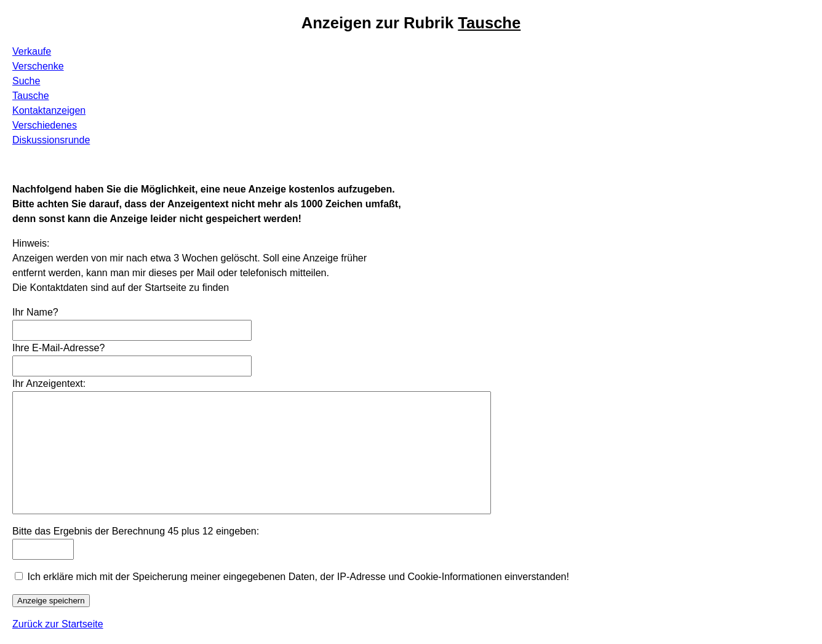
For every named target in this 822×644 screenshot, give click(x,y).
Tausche (31, 96)
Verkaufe (32, 51)
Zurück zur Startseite (58, 624)
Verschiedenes (45, 125)
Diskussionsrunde (51, 140)
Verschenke (38, 66)
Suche (26, 81)
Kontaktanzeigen (49, 110)
